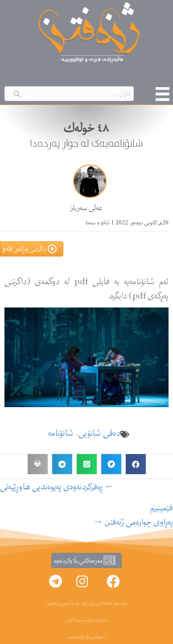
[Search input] (69, 94)
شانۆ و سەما (98, 223)
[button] (113, 581)
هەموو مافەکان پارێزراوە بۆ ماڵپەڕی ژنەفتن (86, 603)
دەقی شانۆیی (99, 433)
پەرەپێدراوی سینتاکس (87, 620)
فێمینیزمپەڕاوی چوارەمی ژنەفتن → (133, 515)
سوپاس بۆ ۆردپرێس (86, 636)
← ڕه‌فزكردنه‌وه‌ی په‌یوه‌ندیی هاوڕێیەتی (57, 487)
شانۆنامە (61, 433)
